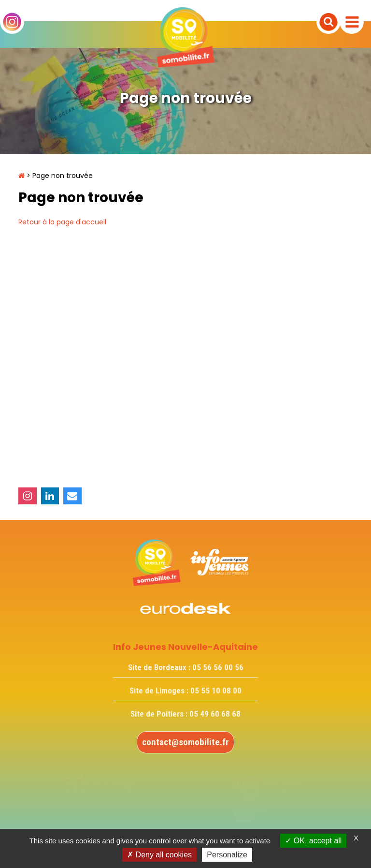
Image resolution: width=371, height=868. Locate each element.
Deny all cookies (159, 855)
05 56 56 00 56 (218, 667)
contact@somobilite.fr (185, 742)
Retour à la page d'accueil (62, 222)
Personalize (227, 855)
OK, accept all (313, 841)
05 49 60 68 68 (215, 714)
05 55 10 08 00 (216, 691)
